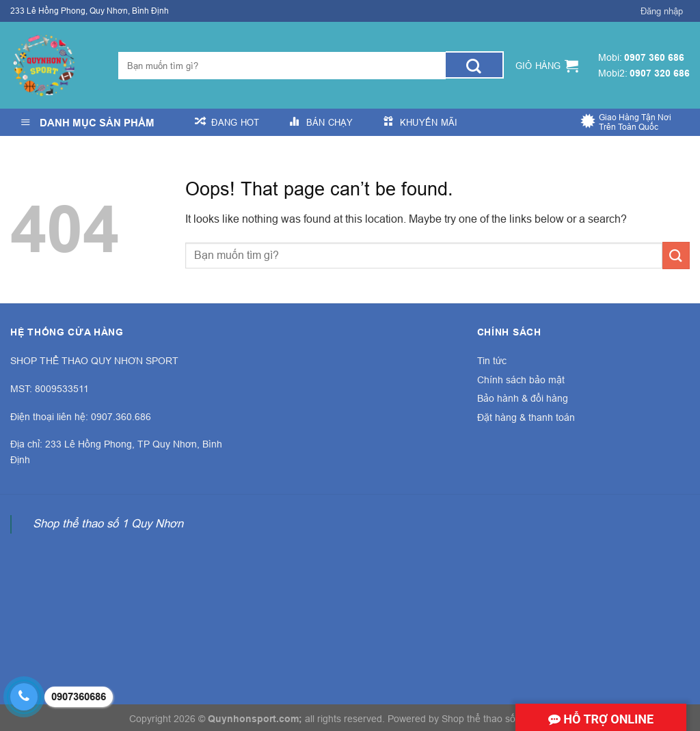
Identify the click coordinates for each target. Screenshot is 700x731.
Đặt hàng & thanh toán (526, 417)
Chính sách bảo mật (521, 380)
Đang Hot (235, 122)
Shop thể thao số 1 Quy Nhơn (108, 524)
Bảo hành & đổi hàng (523, 398)
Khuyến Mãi (429, 122)
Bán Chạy (330, 122)
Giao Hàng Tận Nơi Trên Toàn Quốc (635, 122)
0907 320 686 (660, 73)
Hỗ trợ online (601, 719)
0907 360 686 (654, 57)
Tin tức (492, 361)
